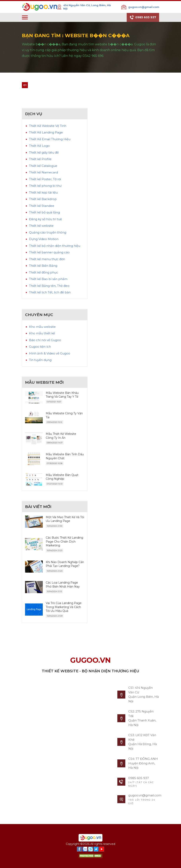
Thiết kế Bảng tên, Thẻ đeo (49, 286)
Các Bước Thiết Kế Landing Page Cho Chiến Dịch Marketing (64, 542)
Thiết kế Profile (40, 159)
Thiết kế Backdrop (43, 199)
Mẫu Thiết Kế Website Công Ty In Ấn (61, 436)
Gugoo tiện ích (40, 347)
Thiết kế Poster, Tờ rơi (45, 179)
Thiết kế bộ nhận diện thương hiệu (55, 246)
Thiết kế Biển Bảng (43, 266)
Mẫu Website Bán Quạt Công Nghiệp (62, 477)
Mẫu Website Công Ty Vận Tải (64, 415)
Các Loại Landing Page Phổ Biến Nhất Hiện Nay (63, 585)
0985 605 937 (143, 18)
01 (25, 85)
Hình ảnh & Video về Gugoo (50, 353)
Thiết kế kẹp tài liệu (43, 192)
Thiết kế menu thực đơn (47, 259)
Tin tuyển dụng (40, 360)
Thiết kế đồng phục (44, 272)
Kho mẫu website (42, 327)
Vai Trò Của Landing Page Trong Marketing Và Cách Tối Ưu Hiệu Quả (64, 607)
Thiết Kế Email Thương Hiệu (50, 139)
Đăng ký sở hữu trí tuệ (45, 219)
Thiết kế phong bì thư (45, 186)
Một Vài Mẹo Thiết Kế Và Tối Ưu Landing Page (65, 519)
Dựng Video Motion (44, 239)
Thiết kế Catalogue (43, 166)
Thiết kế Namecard (43, 172)
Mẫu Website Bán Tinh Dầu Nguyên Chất (65, 456)
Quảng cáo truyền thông (48, 232)
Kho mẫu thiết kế (42, 333)
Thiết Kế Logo (39, 146)
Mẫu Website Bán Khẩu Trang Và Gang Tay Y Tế (62, 395)
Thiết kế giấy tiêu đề (44, 152)
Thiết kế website (41, 226)
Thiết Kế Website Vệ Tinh (48, 126)
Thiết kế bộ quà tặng (44, 212)
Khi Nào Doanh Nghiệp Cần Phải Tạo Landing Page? (65, 564)
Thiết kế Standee (42, 206)
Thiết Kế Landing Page (46, 132)
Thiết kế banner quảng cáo (49, 252)
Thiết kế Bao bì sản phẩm (48, 279)
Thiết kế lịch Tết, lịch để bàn (50, 292)
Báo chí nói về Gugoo (45, 340)
